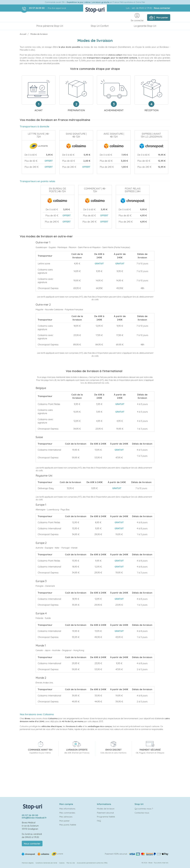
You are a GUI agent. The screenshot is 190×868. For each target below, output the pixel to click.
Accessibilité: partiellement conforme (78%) (92, 863)
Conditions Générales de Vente (46, 863)
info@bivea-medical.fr (34, 818)
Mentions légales (28, 863)
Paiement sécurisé (105, 813)
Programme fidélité (106, 817)
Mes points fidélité (68, 825)
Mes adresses (66, 817)
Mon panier (65, 821)
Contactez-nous (142, 813)
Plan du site (71, 863)
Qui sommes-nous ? (144, 809)
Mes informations (67, 809)
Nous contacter (162, 8)
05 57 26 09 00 (37, 8)
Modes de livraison (106, 809)
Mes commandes (67, 813)
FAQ (99, 821)
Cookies (62, 863)
